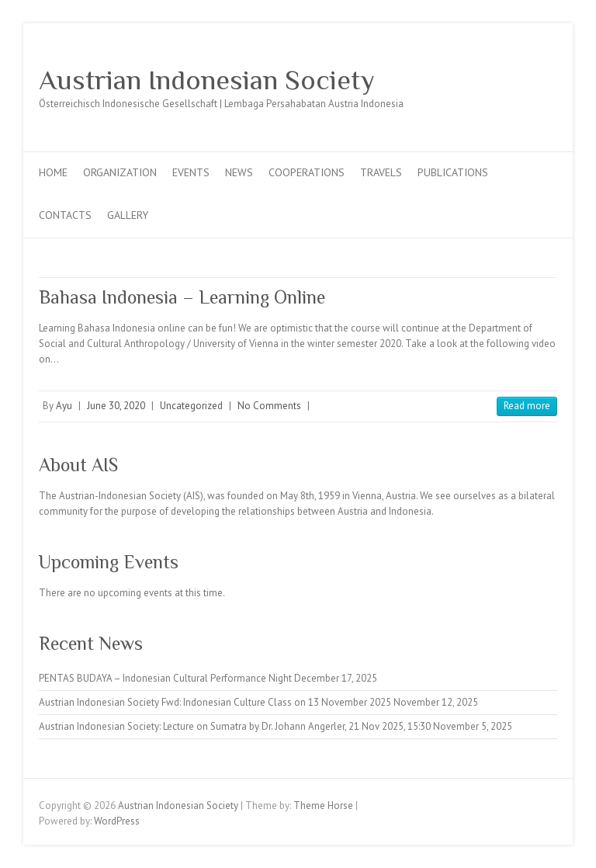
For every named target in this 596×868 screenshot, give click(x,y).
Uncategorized (191, 406)
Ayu (64, 406)
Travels (381, 172)
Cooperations (307, 172)
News (239, 172)
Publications (453, 172)
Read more (527, 406)
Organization (120, 172)
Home (53, 172)
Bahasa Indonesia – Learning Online (182, 297)
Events (191, 172)
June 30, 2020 (116, 406)
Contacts (65, 215)
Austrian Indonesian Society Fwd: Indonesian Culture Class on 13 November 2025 (215, 702)
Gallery (128, 215)
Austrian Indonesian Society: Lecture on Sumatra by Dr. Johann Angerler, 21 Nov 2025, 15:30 (235, 726)
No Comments (269, 406)
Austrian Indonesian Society (207, 80)
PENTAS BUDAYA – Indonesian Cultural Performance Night (165, 678)
